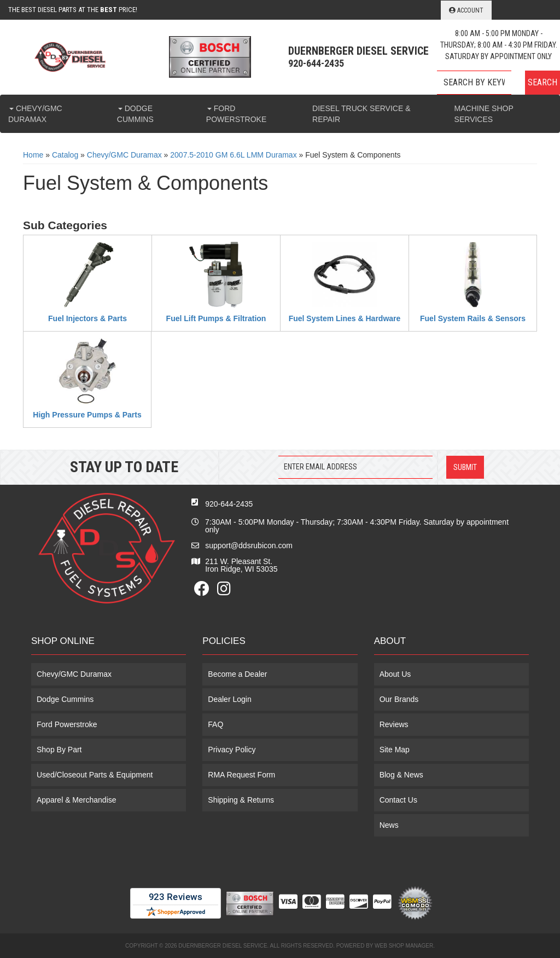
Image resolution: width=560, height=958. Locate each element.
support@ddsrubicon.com (249, 545)
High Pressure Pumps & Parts (87, 415)
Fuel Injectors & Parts (87, 318)
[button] (498, 83)
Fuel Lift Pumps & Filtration (216, 318)
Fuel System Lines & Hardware (345, 318)
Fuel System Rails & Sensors (473, 318)
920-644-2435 (229, 504)
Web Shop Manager (404, 946)
